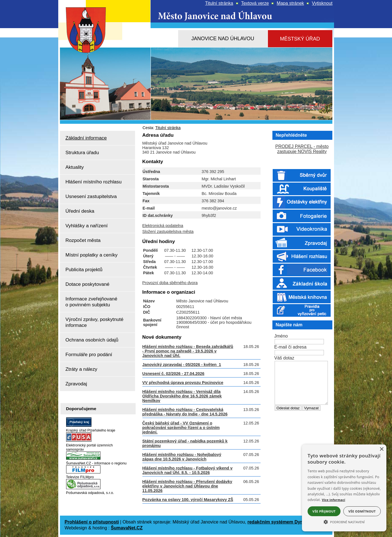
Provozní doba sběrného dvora (170, 283)
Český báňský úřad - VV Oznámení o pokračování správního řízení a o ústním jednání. (181, 428)
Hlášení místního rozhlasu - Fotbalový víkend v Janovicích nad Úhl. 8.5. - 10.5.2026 (188, 470)
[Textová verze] (255, 3)
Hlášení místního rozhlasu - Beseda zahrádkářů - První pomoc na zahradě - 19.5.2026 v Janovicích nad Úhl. (188, 351)
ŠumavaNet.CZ (127, 528)
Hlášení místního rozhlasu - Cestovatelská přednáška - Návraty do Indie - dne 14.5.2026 (185, 412)
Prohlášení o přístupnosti (92, 522)
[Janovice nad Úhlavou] (223, 39)
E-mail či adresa (291, 347)
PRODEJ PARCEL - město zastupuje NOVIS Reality (302, 149)
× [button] (381, 449)
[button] (344, 522)
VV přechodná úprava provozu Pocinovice (183, 383)
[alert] (344, 488)
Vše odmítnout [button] (362, 511)
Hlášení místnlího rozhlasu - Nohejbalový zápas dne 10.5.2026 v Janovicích (182, 457)
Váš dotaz (284, 358)
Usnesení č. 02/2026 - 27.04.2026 (173, 374)
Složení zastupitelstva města (168, 232)
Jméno (281, 336)
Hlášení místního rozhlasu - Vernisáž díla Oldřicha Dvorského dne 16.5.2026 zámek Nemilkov (182, 396)
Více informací (334, 500)
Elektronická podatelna (163, 226)
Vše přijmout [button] (324, 511)
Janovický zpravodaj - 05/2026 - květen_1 (182, 365)
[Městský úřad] (300, 39)
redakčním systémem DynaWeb (281, 522)
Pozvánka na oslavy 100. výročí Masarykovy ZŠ (188, 500)
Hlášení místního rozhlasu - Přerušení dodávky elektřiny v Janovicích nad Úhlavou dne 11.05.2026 (187, 486)
